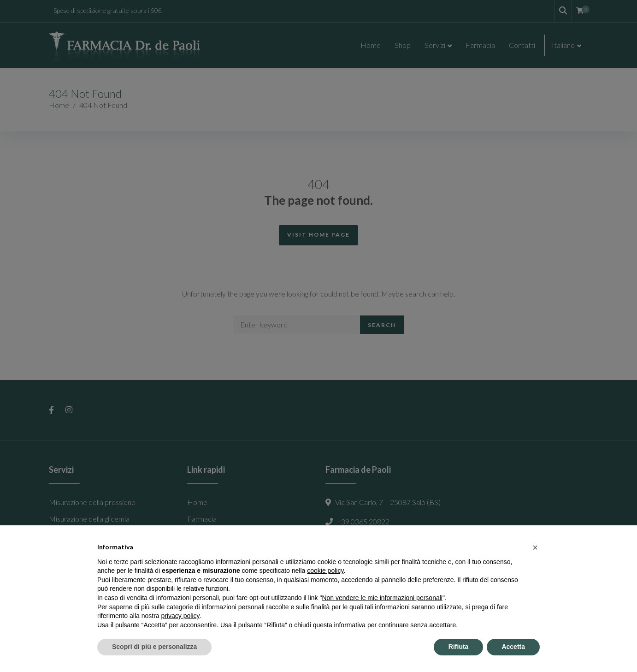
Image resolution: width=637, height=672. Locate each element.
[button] (535, 547)
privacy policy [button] (180, 616)
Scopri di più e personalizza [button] (154, 647)
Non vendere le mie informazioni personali (382, 598)
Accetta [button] (513, 647)
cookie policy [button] (325, 571)
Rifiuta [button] (459, 647)
